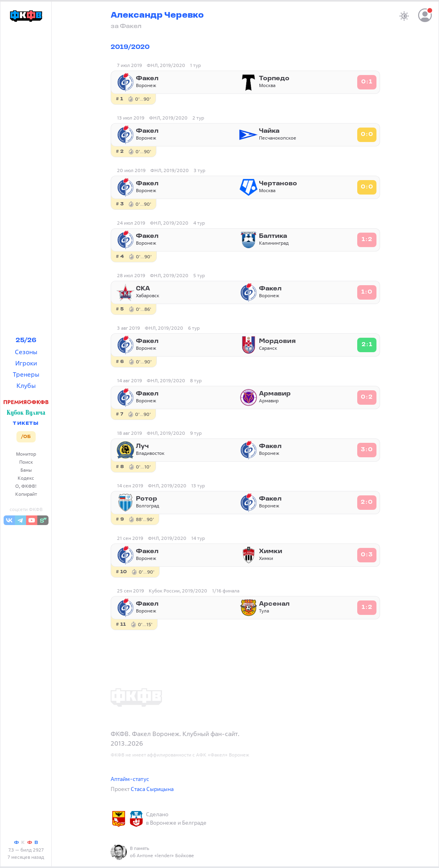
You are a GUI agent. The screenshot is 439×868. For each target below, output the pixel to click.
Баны (26, 470)
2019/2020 (130, 47)
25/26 (26, 341)
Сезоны (26, 352)
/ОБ (26, 437)
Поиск (26, 462)
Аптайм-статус (130, 779)
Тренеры (26, 374)
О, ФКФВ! (26, 486)
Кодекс (26, 478)
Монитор (26, 454)
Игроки (26, 363)
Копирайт (26, 494)
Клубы (26, 385)
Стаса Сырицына (152, 789)
